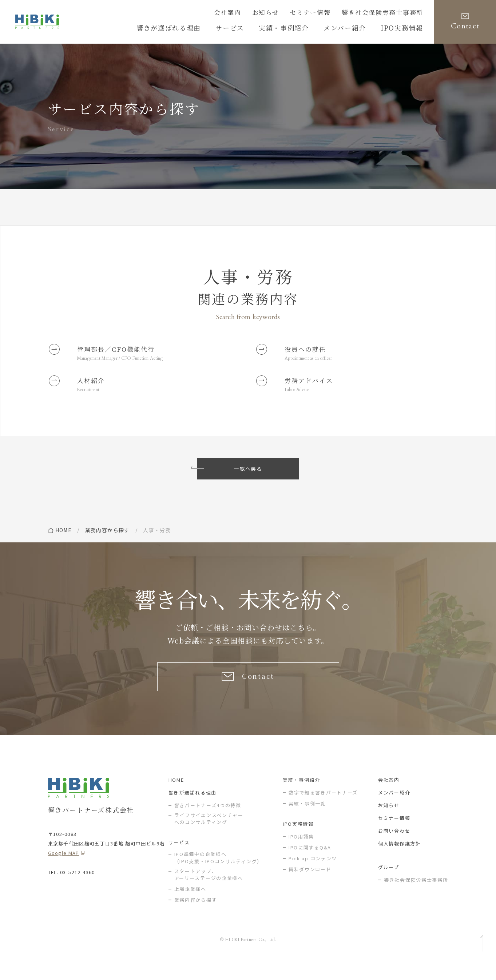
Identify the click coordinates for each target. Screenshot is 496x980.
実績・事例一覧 (307, 819)
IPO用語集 (301, 852)
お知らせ (287, 13)
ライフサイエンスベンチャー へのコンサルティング (209, 834)
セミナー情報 (326, 13)
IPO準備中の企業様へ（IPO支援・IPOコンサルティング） (218, 874)
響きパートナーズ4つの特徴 (208, 821)
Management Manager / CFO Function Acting (130, 362)
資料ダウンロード (310, 885)
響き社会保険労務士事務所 (389, 13)
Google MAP (64, 869)
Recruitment (91, 398)
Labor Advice (300, 398)
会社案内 (253, 13)
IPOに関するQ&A (310, 863)
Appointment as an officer (313, 362)
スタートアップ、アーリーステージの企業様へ (209, 890)
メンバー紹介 (394, 808)
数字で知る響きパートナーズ (323, 808)
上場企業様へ (190, 905)
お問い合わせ (394, 846)
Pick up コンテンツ (313, 874)
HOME (176, 795)
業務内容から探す (108, 539)
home (64, 539)
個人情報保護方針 (400, 859)
